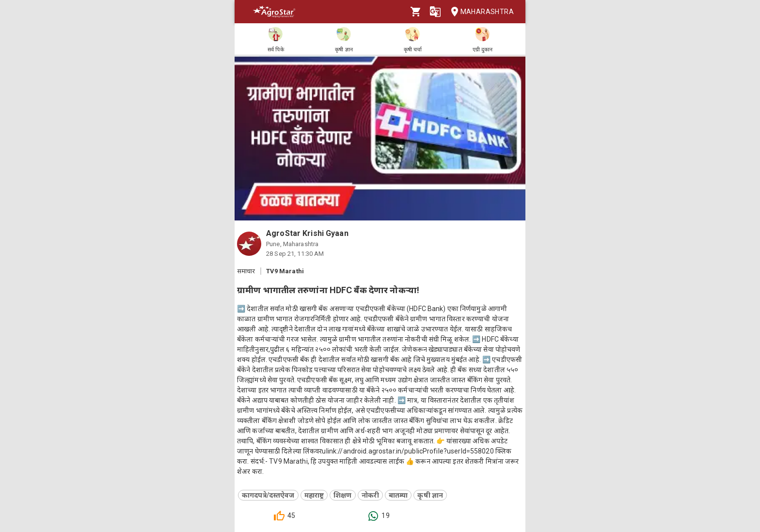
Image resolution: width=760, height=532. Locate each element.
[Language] (435, 12)
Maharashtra (479, 12)
